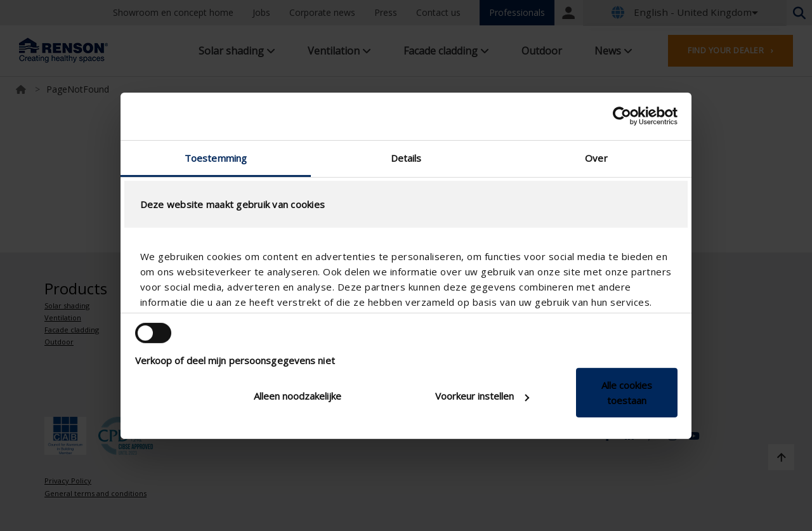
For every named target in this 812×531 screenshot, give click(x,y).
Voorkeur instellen (482, 396)
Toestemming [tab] (216, 157)
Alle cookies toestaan (627, 393)
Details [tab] (406, 157)
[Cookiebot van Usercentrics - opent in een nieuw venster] (622, 116)
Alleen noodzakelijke (298, 396)
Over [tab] (596, 157)
